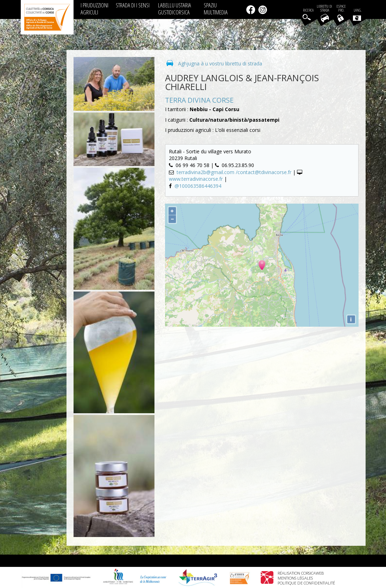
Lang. (357, 14)
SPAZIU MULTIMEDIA (216, 9)
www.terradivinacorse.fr (196, 179)
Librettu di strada (324, 8)
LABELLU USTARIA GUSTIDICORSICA (175, 9)
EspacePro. (341, 8)
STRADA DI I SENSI (133, 5)
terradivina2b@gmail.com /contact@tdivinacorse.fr (235, 172)
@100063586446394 (198, 186)
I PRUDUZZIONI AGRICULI (94, 9)
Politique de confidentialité (306, 583)
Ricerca (308, 10)
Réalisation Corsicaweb (301, 573)
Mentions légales (295, 578)
